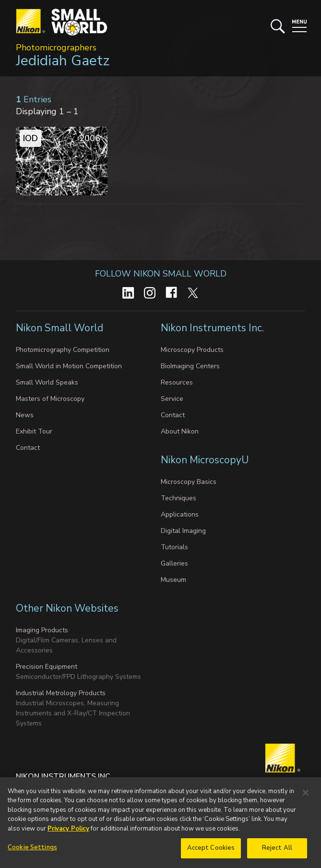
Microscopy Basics (189, 482)
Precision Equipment (47, 667)
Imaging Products (42, 630)
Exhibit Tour (34, 431)
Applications (180, 514)
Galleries (174, 563)
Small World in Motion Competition (69, 366)
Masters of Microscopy (50, 399)
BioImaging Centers (190, 366)
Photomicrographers (56, 48)
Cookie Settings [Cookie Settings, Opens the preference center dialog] (32, 852)
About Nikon (180, 431)
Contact (28, 448)
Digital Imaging (183, 531)
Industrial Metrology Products (61, 693)
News (25, 415)
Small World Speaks (47, 382)
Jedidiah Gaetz (63, 61)
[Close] (306, 796)
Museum (173, 580)
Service (172, 399)
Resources (177, 382)
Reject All (277, 852)
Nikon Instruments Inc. (214, 328)
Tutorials (174, 547)
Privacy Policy (68, 832)
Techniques (178, 498)
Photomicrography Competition (63, 350)
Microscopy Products (192, 350)
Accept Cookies (211, 852)
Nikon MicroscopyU (205, 460)
